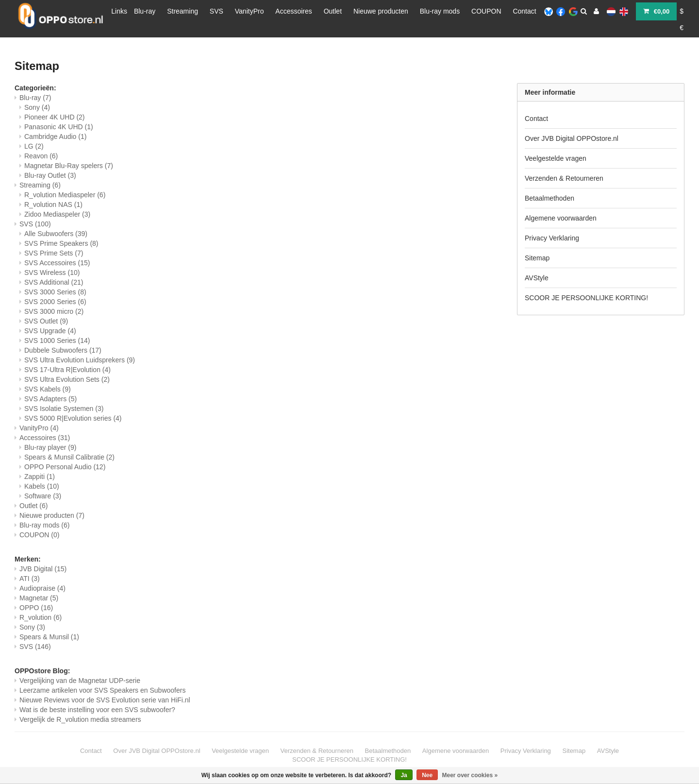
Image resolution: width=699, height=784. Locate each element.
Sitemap (537, 258)
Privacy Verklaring (552, 238)
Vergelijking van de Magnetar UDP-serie (80, 681)
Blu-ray (145, 11)
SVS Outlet (46, 321)
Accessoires (293, 11)
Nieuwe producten (381, 11)
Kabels (42, 486)
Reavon (41, 156)
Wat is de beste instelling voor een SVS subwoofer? (97, 710)
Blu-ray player (50, 447)
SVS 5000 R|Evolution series (73, 418)
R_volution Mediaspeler (65, 195)
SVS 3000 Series (55, 292)
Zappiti (40, 477)
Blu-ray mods (440, 11)
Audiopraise (42, 588)
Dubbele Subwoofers (63, 350)
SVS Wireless (52, 273)
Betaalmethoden (549, 198)
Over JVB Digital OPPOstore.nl (572, 138)
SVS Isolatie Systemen (64, 409)
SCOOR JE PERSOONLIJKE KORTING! (586, 298)
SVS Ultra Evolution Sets (67, 379)
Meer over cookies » (470, 775)
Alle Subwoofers (56, 234)
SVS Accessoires (57, 263)
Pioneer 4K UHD (55, 117)
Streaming (183, 11)
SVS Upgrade (50, 331)
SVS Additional (54, 282)
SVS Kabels (48, 389)
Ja (404, 775)
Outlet (333, 11)
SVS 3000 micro (54, 311)
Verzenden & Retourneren (564, 178)
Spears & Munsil (49, 637)
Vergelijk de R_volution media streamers (80, 719)
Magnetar (39, 598)
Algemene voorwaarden (561, 218)
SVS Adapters (50, 399)
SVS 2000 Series (55, 302)
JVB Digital (43, 569)
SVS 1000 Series (57, 341)
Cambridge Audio (55, 136)
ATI (30, 579)
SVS (216, 11)
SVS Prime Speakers (61, 243)
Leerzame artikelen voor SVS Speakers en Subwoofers (102, 690)
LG (34, 146)
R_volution (41, 617)
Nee (427, 775)
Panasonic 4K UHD (59, 127)
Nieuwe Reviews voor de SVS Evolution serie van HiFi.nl (105, 700)
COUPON (486, 11)
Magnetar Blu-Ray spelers (69, 166)
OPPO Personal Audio (65, 467)
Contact (524, 11)
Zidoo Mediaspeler (57, 214)
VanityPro (250, 11)
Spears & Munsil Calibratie (69, 457)
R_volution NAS (53, 205)
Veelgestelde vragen (556, 158)
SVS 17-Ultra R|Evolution (67, 370)
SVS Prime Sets (54, 253)
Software (43, 496)
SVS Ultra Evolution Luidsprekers (80, 360)
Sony (37, 107)
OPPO (36, 608)
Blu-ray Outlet (50, 175)
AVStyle (537, 278)
